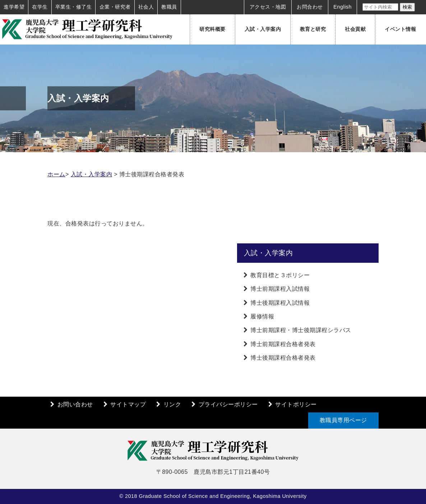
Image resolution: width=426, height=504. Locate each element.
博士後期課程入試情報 (280, 303)
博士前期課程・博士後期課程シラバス (301, 330)
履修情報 (262, 316)
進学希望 (14, 7)
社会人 (146, 7)
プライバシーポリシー (228, 404)
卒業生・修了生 (74, 7)
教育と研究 (313, 29)
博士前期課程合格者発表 (283, 344)
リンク (172, 404)
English (342, 7)
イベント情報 (400, 29)
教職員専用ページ (343, 420)
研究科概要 (212, 29)
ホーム (56, 174)
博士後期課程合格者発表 (283, 358)
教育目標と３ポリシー (280, 275)
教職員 (169, 7)
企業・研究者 (115, 7)
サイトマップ (128, 404)
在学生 (40, 7)
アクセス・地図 (268, 7)
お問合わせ (310, 7)
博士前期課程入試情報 (280, 289)
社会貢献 (355, 29)
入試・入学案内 (263, 29)
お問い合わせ (75, 404)
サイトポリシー (296, 404)
